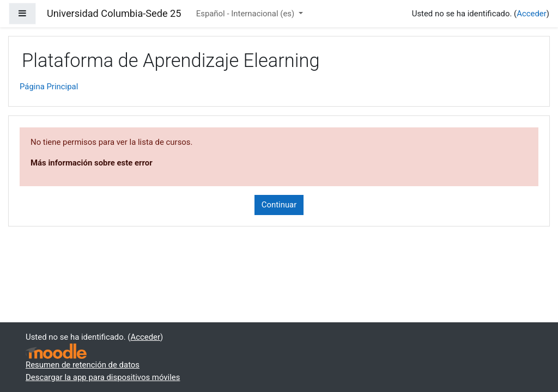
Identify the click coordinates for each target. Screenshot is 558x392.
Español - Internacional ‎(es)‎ (246, 14)
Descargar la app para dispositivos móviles (103, 377)
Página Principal (49, 87)
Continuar (279, 205)
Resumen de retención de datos (83, 365)
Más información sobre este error (92, 163)
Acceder (532, 14)
